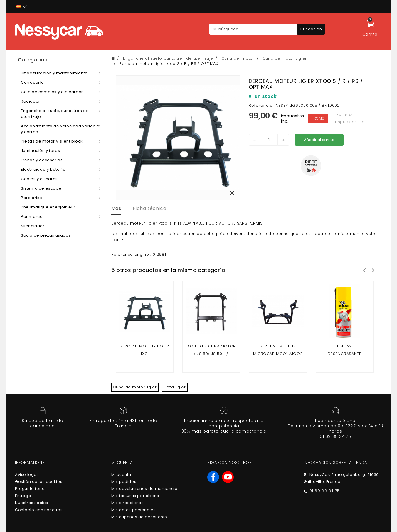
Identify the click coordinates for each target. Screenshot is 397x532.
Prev (364, 270)
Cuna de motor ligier (135, 387)
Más (116, 208)
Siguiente (373, 270)
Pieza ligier (175, 387)
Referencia (261, 105)
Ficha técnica (149, 208)
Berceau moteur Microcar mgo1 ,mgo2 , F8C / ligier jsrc (278, 354)
